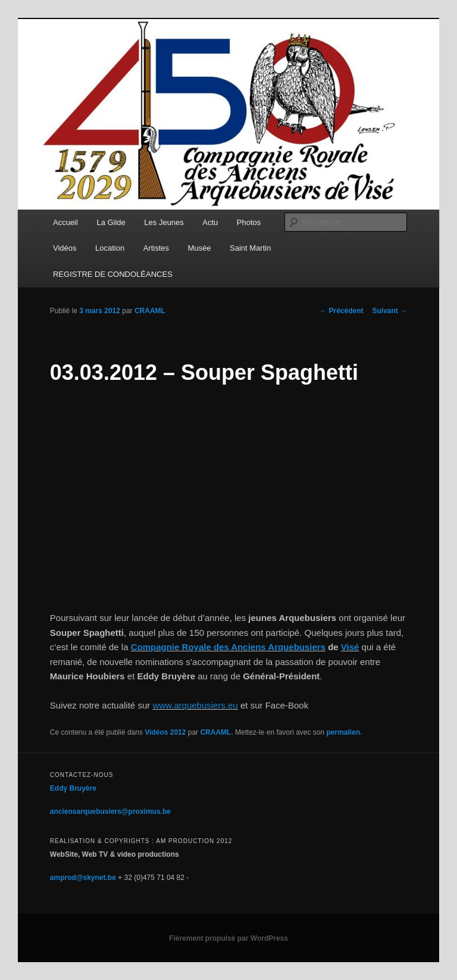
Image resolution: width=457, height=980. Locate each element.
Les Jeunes (164, 222)
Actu (210, 222)
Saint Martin (250, 248)
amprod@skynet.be (83, 878)
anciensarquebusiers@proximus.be (110, 812)
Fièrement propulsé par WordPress (228, 938)
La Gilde (111, 222)
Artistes (156, 248)
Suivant (390, 311)
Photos (249, 222)
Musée (200, 248)
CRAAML (150, 311)
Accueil (65, 222)
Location (110, 248)
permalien (344, 732)
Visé (350, 647)
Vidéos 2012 (165, 732)
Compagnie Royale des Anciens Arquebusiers (228, 647)
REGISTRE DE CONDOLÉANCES (113, 274)
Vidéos (65, 248)
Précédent (341, 311)
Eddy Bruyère (73, 788)
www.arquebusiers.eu (195, 705)
